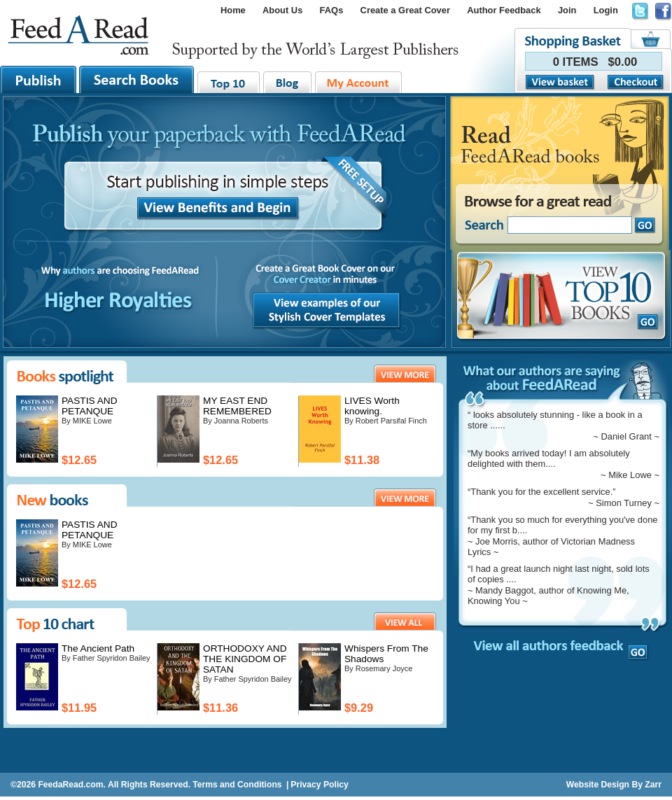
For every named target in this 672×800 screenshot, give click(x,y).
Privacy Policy (319, 785)
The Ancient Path (98, 648)
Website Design (598, 785)
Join (567, 10)
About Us (282, 10)
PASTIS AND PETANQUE (90, 406)
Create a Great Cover (405, 10)
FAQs (332, 10)
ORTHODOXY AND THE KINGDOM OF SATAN (245, 659)
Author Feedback (504, 10)
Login (606, 10)
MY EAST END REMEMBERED (237, 406)
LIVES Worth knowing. (372, 406)
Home (233, 10)
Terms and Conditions (237, 785)
